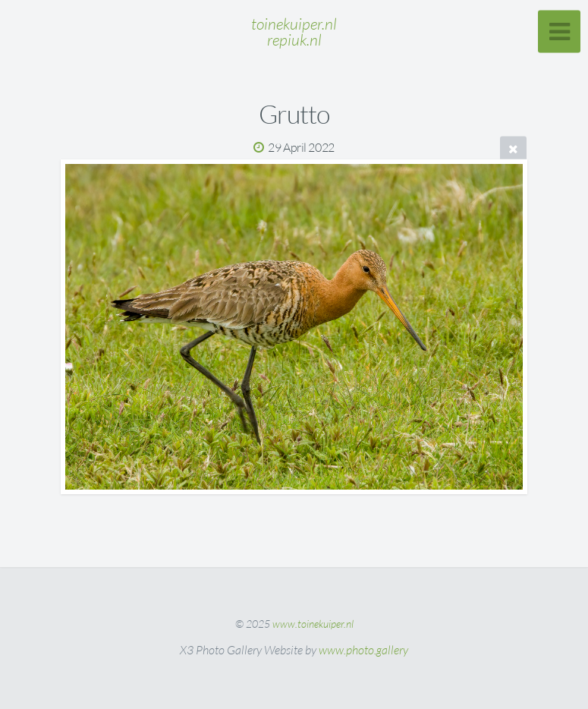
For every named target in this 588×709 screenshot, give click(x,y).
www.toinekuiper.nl (313, 624)
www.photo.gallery (363, 650)
